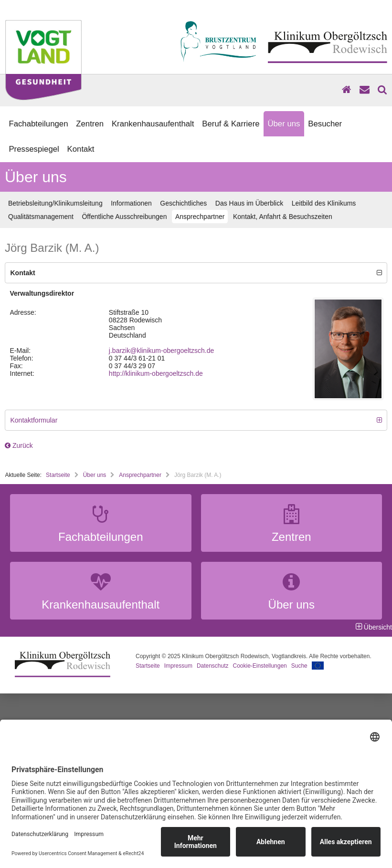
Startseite (58, 475)
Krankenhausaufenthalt (153, 124)
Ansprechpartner (200, 217)
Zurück (19, 445)
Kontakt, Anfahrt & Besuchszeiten (283, 217)
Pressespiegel (34, 149)
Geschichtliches (183, 203)
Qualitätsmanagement (41, 217)
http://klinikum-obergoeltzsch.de (156, 373)
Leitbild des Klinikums (324, 203)
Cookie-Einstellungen (260, 666)
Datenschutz (213, 666)
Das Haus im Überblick (249, 203)
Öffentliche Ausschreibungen (124, 217)
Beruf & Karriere (231, 124)
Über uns (284, 124)
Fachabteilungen (38, 124)
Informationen (131, 203)
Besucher (325, 124)
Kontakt (81, 149)
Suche (299, 666)
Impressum (178, 666)
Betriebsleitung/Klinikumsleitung (55, 203)
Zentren (90, 124)
